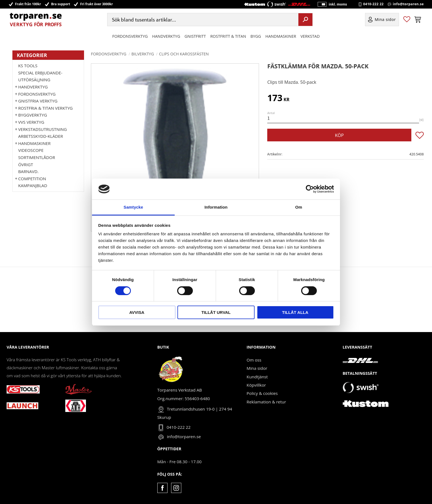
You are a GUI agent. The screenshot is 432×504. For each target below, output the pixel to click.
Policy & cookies (262, 393)
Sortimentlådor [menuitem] (37, 157)
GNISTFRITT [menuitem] (195, 37)
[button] (407, 20)
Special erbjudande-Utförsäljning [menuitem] (40, 76)
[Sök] (305, 20)
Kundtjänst (257, 377)
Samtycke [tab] (133, 207)
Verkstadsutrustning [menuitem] (43, 129)
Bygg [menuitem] (256, 37)
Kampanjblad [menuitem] (33, 185)
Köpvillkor (256, 385)
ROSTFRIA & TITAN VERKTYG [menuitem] (45, 108)
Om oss (254, 360)
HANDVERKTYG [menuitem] (166, 37)
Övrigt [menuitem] (26, 165)
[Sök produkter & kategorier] (202, 20)
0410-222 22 (373, 4)
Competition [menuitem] (32, 179)
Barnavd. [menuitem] (28, 171)
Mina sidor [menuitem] (385, 20)
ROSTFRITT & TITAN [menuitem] (228, 37)
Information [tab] (216, 207)
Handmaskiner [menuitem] (281, 37)
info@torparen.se (408, 4)
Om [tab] (299, 207)
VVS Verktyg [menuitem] (31, 122)
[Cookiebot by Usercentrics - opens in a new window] (310, 189)
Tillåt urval (216, 312)
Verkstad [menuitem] (310, 37)
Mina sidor (257, 368)
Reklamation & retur (266, 402)
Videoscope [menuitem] (31, 150)
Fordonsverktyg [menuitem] (130, 37)
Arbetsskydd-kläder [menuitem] (41, 136)
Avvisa (137, 312)
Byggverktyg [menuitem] (33, 115)
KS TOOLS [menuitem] (28, 66)
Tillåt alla (295, 312)
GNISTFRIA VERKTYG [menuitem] (38, 101)
